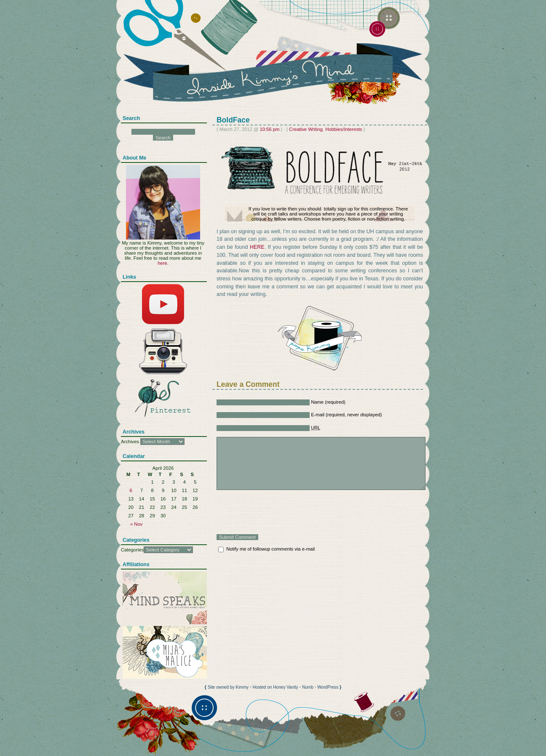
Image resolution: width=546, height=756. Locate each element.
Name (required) (328, 402)
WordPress (328, 687)
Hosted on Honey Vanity (275, 687)
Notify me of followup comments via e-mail (270, 549)
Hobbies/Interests (344, 129)
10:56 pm (269, 129)
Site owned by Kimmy (228, 687)
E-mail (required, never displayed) (346, 415)
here (162, 263)
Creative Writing (306, 129)
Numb (308, 687)
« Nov (136, 524)
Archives (130, 442)
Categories (132, 550)
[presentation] (281, 512)
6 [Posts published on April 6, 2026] (131, 490)
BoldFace (233, 120)
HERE (257, 247)
